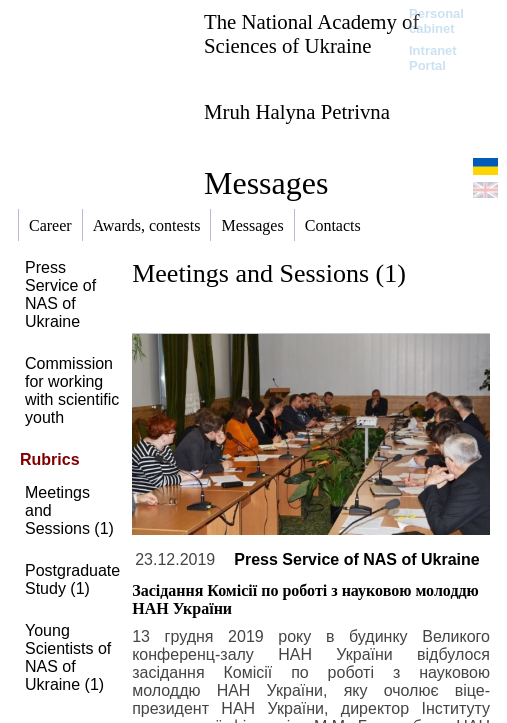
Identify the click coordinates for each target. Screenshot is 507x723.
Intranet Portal (433, 58)
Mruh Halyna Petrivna (297, 111)
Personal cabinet (436, 21)
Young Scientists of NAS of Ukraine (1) (68, 657)
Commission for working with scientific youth (72, 390)
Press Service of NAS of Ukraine (60, 294)
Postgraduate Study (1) (72, 579)
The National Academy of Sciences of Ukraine (311, 33)
